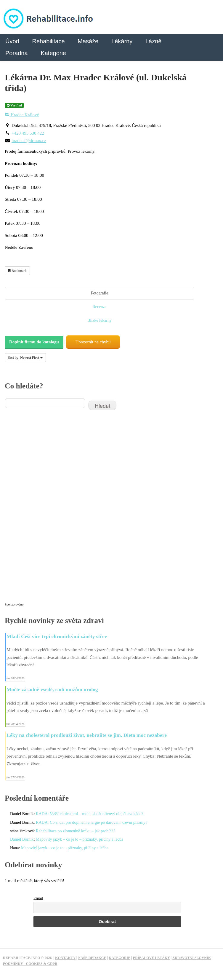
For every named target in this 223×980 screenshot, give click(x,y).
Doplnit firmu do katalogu (34, 342)
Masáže (88, 41)
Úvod (12, 41)
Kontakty (65, 958)
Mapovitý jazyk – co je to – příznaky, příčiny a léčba (80, 839)
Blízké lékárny (100, 320)
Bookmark (17, 271)
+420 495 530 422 (28, 133)
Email (38, 898)
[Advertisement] (49, 510)
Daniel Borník (22, 839)
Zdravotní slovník (192, 958)
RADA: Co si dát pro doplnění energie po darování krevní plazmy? (92, 822)
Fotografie (100, 293)
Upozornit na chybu (93, 342)
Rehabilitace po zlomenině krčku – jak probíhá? (76, 831)
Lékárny (122, 41)
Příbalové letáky (151, 958)
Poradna (17, 53)
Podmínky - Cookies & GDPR (30, 964)
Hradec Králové (22, 115)
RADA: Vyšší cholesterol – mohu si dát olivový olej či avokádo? (90, 814)
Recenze (99, 307)
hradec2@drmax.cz (29, 141)
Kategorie (53, 53)
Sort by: (25, 358)
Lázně (154, 41)
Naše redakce (92, 958)
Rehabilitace (48, 41)
